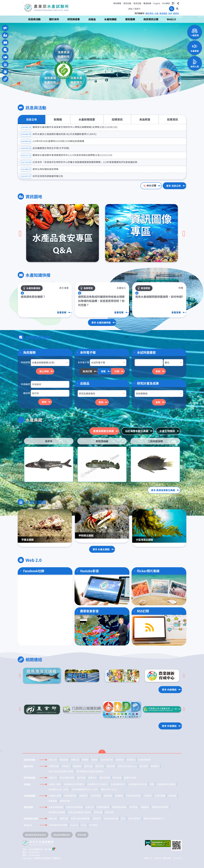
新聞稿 (58, 119)
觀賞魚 (176, 13)
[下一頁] (184, 234)
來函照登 (145, 119)
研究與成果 (74, 19)
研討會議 (117, 778)
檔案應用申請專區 (160, 807)
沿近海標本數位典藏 (137, 431)
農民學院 (149, 13)
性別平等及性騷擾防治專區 (61, 771)
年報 (152, 784)
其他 (123, 818)
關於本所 (54, 19)
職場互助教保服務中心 (154, 818)
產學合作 (93, 778)
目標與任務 (54, 766)
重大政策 (144, 766)
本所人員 (195, 66)
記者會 (94, 760)
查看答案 (62, 312)
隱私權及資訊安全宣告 (36, 835)
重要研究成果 (130, 778)
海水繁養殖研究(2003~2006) (85, 789)
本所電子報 (84, 362)
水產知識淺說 (70, 796)
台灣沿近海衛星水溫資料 (79, 812)
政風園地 (155, 766)
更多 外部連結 (169, 726)
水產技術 (148, 796)
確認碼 (27, 393)
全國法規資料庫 (111, 818)
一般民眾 (195, 35)
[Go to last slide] (20, 676)
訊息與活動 (34, 19)
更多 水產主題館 (101, 549)
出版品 (92, 19)
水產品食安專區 (133, 796)
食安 (170, 13)
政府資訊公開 (151, 19)
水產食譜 (172, 796)
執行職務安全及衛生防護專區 (90, 771)
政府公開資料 (134, 818)
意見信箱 (127, 3)
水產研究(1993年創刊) (98, 784)
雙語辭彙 (147, 3)
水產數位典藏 (55, 796)
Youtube (74, 825)
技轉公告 (75, 760)
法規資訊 (97, 818)
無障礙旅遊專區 (119, 807)
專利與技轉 (105, 778)
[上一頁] (20, 234)
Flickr (84, 825)
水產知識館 (110, 19)
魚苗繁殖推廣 (103, 807)
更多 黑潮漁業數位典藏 (163, 490)
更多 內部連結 (169, 690)
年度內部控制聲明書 (80, 818)
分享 (178, 3)
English (157, 3)
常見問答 (134, 807)
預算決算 (64, 818)
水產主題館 (5, 64)
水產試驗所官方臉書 (58, 825)
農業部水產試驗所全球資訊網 (50, 8)
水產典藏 (5, 57)
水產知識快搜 (5, 43)
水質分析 (90, 807)
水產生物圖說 (167, 431)
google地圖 (54, 849)
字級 (173, 3)
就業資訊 (173, 119)
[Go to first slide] (183, 464)
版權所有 (56, 858)
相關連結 (5, 79)
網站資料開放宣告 (62, 835)
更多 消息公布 (174, 186)
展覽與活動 (65, 801)
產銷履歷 (163, 13)
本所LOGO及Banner (127, 766)
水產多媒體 (160, 796)
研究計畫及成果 (148, 383)
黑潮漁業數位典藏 (103, 431)
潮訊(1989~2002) (109, 789)
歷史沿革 (88, 766)
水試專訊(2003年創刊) (74, 784)
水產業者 (195, 51)
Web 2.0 (5, 72)
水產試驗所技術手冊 (138, 784)
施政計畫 (53, 818)
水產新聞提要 (87, 119)
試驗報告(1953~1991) (59, 789)
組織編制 (77, 766)
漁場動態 (119, 796)
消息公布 (31, 119)
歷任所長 (100, 766)
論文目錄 (81, 778)
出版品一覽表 (55, 784)
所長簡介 (66, 766)
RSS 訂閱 (151, 185)
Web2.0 (171, 19)
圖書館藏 (53, 801)
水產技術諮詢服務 (74, 807)
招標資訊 (117, 119)
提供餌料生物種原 (57, 812)
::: (22, 2)
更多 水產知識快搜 (101, 322)
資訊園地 (5, 35)
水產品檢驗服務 (56, 807)
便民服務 (130, 19)
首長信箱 (109, 812)
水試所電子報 (107, 760)
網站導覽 (117, 3)
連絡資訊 (111, 766)
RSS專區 (166, 3)
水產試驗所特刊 (118, 784)
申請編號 (25, 384)
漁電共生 (53, 778)
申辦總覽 (25, 362)
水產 (156, 13)
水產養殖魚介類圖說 (166, 784)
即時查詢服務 (5, 50)
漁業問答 (83, 796)
